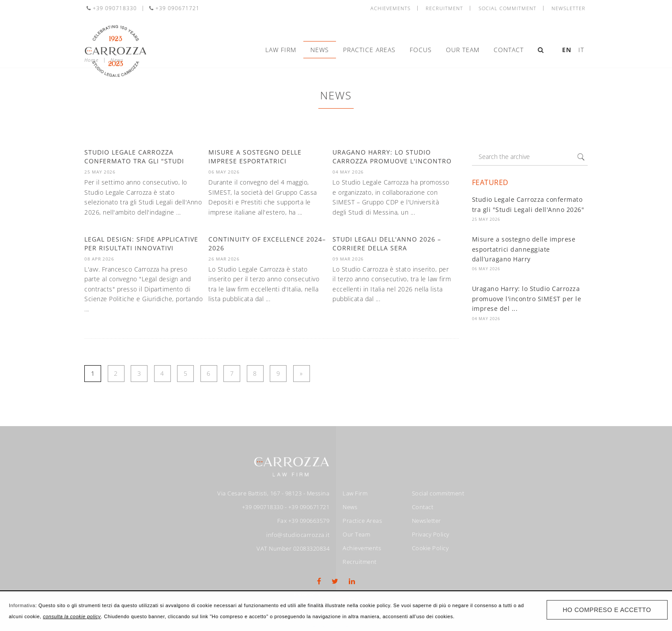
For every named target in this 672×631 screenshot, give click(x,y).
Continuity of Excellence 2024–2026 (267, 244)
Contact (509, 50)
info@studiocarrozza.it (298, 535)
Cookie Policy (430, 548)
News (320, 50)
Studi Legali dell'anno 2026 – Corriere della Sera (387, 244)
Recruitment (444, 8)
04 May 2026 (486, 319)
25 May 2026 (486, 219)
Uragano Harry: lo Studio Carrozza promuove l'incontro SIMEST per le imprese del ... (527, 298)
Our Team (463, 50)
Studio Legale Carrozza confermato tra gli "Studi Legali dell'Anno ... (134, 161)
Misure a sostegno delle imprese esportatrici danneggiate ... (255, 161)
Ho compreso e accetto (607, 610)
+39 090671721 (174, 8)
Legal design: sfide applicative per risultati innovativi (141, 244)
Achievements (391, 8)
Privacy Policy (431, 534)
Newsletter (568, 8)
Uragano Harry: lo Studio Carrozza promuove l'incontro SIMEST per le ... (392, 161)
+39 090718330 (112, 8)
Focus (421, 50)
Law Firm (281, 50)
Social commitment (508, 8)
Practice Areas (369, 50)
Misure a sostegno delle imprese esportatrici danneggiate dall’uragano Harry (524, 249)
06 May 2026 (486, 269)
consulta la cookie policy (72, 616)
